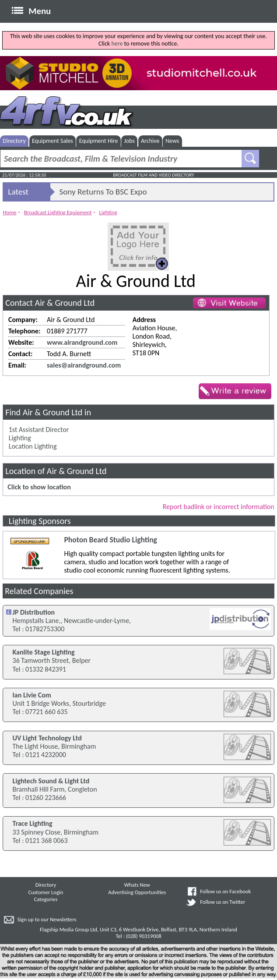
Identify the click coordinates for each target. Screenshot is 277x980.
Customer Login (46, 892)
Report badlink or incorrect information (219, 507)
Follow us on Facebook (225, 891)
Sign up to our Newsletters (47, 919)
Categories (46, 899)
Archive (150, 141)
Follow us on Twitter (223, 902)
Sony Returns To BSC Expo (103, 192)
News (172, 141)
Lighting (108, 212)
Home (9, 212)
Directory (14, 141)
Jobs (129, 141)
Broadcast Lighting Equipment (58, 212)
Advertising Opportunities (137, 892)
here (117, 44)
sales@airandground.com (84, 365)
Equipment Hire (99, 141)
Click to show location (39, 487)
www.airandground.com (82, 342)
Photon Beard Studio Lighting (110, 540)
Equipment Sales (53, 141)
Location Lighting (33, 446)
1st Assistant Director (39, 430)
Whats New (137, 885)
